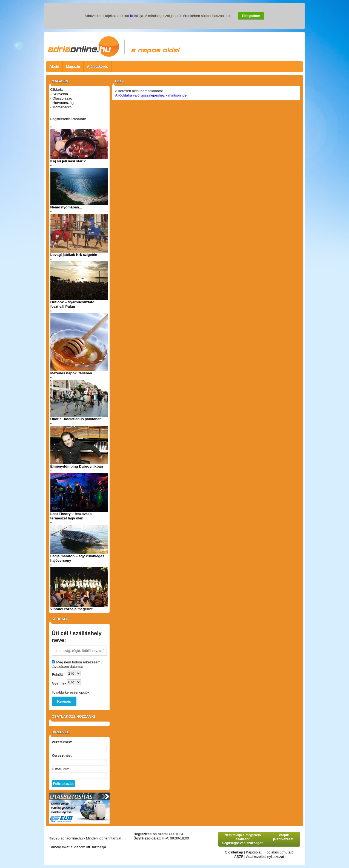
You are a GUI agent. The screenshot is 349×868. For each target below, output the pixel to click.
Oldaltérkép (234, 852)
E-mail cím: (61, 769)
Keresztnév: (62, 755)
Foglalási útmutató (279, 852)
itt (131, 16)
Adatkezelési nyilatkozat (265, 857)
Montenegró (62, 107)
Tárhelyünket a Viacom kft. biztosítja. (78, 847)
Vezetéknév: (62, 742)
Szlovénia (60, 94)
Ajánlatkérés (97, 67)
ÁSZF (239, 857)
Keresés (64, 701)
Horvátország (63, 103)
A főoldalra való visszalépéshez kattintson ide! (151, 95)
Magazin (73, 67)
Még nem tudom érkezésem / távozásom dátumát (77, 664)
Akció (54, 67)
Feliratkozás (63, 784)
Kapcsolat (254, 852)
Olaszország (62, 98)
